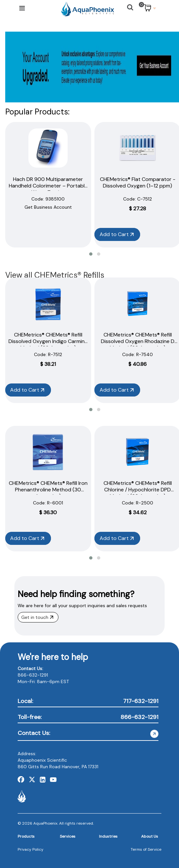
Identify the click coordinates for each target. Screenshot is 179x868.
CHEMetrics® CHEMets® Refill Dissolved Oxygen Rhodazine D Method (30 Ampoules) (138, 341)
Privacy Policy (31, 849)
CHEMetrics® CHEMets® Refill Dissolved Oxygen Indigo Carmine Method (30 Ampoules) (48, 341)
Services (68, 836)
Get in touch (37, 617)
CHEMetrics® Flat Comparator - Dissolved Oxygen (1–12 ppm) (138, 182)
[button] (91, 254)
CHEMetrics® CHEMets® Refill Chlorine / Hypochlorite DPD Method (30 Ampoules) (138, 490)
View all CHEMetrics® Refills (55, 275)
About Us (150, 836)
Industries (108, 836)
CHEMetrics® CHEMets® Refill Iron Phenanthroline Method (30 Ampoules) (48, 490)
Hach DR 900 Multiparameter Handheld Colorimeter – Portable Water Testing (48, 186)
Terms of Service (146, 849)
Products (26, 836)
